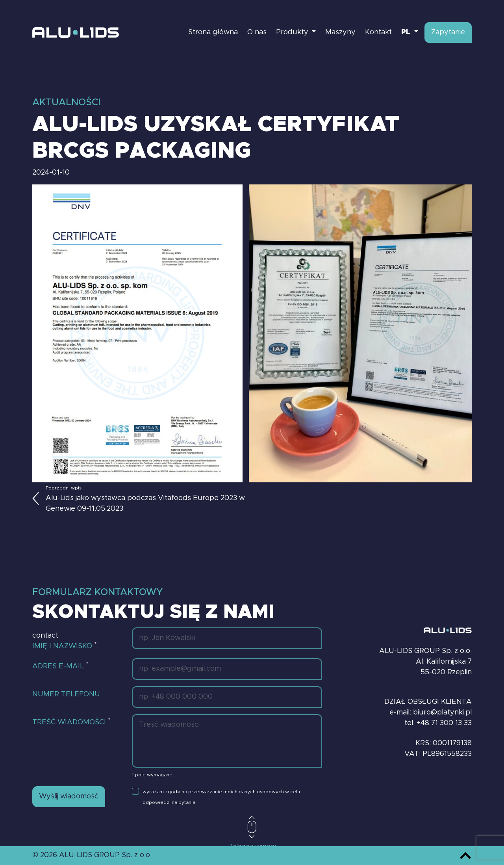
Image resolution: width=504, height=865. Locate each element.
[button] (410, 33)
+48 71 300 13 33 (444, 723)
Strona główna (213, 32)
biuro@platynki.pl (442, 712)
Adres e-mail (60, 666)
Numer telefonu (66, 694)
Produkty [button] (293, 32)
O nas (257, 32)
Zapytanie (448, 32)
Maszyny (340, 32)
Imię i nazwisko (64, 645)
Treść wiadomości (71, 722)
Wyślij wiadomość (69, 796)
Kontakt (378, 32)
